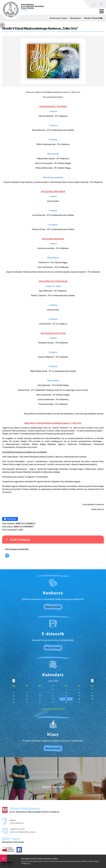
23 (66, 699)
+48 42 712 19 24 (101, 4)
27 (27, 702)
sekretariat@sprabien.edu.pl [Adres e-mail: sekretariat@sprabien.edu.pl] (23, 832)
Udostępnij (10, 519)
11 (92, 692)
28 (40, 702)
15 (53, 696)
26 (14, 702)
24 (79, 699)
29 (53, 702)
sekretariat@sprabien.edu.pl (94, 4)
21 (40, 699)
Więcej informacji (7, 556)
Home (64, 18)
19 (14, 699)
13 (27, 696)
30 (66, 702)
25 (92, 699)
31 (79, 702)
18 (92, 696)
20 (27, 699)
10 (79, 692)
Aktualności (74, 18)
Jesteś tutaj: (55, 18)
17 (79, 696)
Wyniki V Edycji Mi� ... (92, 18)
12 (14, 696)
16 (66, 696)
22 (53, 699)
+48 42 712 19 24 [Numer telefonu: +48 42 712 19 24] (17, 829)
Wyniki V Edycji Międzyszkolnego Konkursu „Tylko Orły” (40, 29)
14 (40, 696)
